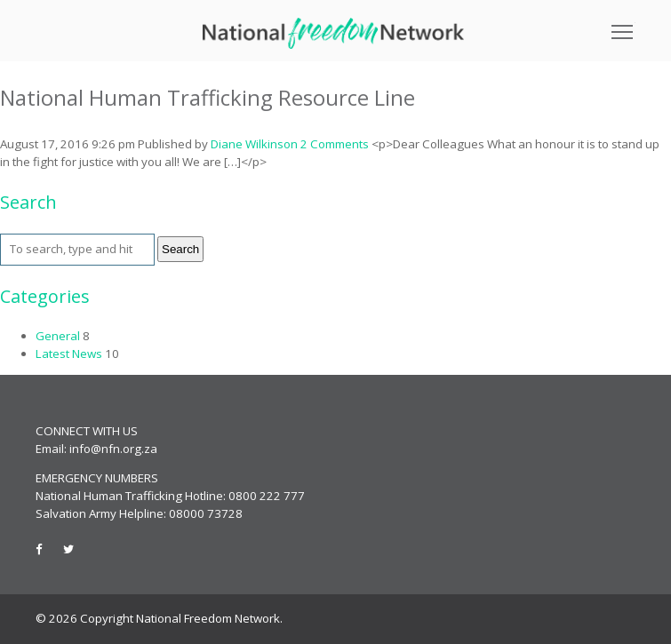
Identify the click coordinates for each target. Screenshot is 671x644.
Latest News (69, 354)
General (58, 336)
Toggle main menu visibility (623, 26)
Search (180, 249)
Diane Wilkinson (254, 144)
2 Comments (335, 144)
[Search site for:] (77, 250)
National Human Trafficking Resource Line (208, 97)
